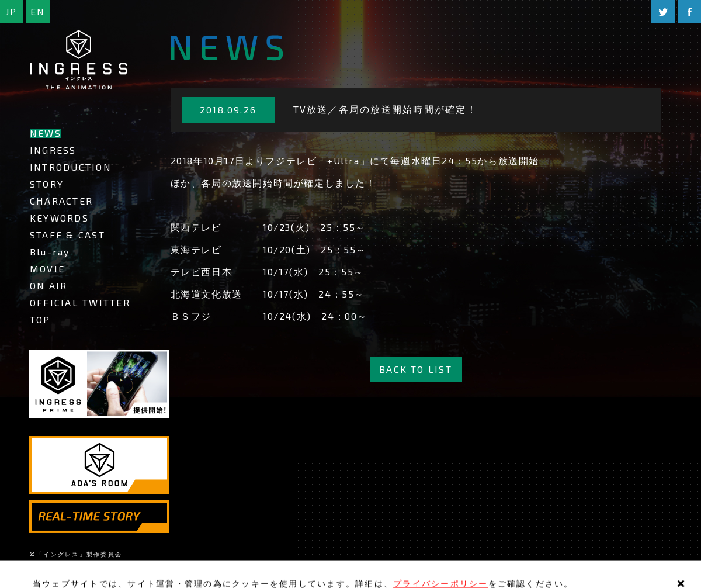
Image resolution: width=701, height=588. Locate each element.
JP (11, 11)
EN (38, 11)
